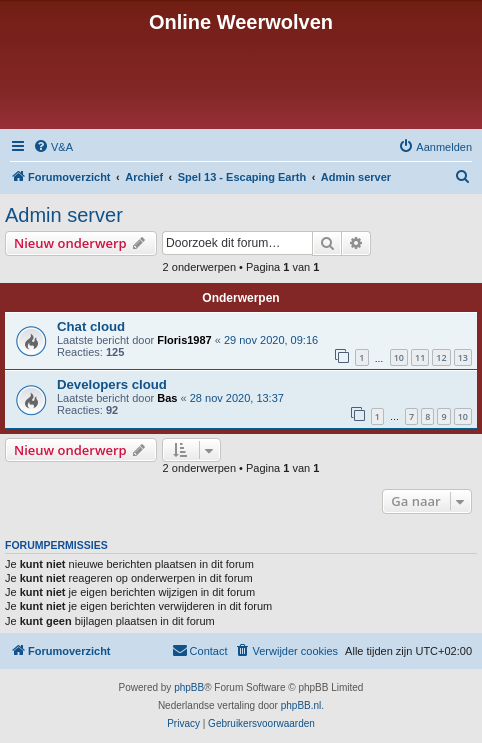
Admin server (64, 215)
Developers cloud (112, 384)
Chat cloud (91, 326)
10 (399, 357)
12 (441, 357)
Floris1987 (184, 340)
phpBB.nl (301, 705)
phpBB (189, 687)
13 (463, 357)
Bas (167, 398)
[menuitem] (53, 147)
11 (420, 357)
